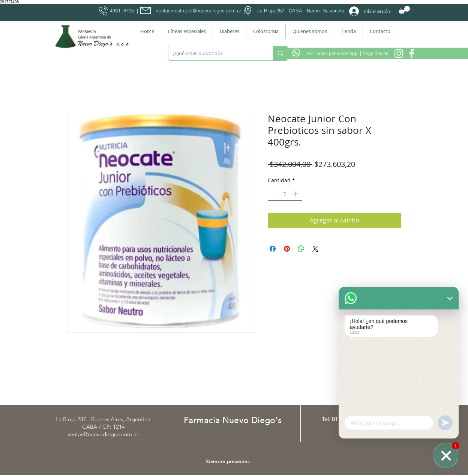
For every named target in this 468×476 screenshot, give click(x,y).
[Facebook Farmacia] (412, 53)
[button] (404, 10)
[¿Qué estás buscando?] (215, 53)
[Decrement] (274, 194)
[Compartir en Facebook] (273, 249)
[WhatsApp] (446, 455)
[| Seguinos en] (374, 53)
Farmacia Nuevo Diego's (233, 420)
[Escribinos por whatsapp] (332, 53)
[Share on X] (315, 249)
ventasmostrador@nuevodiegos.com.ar (199, 11)
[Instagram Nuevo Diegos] (399, 53)
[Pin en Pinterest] (287, 249)
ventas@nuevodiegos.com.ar (103, 434)
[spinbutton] (285, 194)
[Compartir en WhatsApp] (301, 249)
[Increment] (296, 194)
